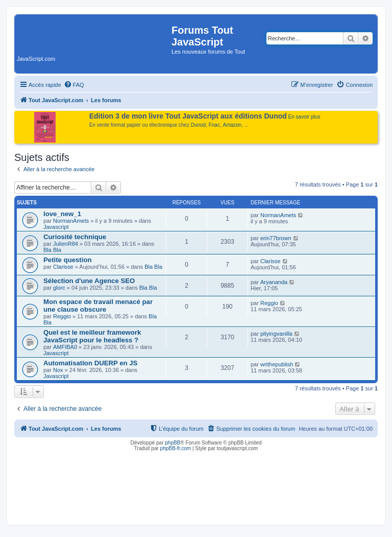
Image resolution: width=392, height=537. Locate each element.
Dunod (198, 125)
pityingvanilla (276, 334)
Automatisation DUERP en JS (90, 363)
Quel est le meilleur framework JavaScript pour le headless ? (92, 336)
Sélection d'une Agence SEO (89, 281)
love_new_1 (62, 214)
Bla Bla (52, 250)
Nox (58, 370)
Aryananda (274, 282)
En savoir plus (304, 117)
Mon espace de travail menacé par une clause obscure (98, 306)
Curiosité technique (75, 237)
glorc (59, 288)
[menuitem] (74, 85)
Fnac (214, 125)
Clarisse (63, 267)
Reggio (62, 316)
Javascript (56, 227)
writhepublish (277, 364)
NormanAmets (71, 221)
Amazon (232, 125)
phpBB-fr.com (176, 448)
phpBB (173, 443)
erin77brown (276, 238)
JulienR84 (66, 244)
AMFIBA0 (65, 347)
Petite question (68, 260)
